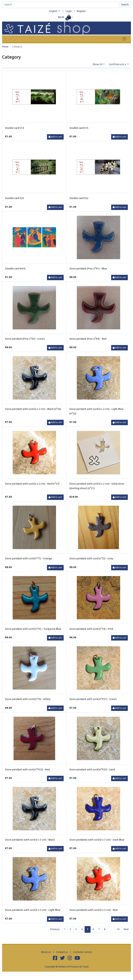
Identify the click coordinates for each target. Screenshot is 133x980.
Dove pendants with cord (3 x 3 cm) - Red (93, 910)
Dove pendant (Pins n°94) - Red (88, 339)
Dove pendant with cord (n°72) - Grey (91, 558)
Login (69, 11)
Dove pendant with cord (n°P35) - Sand (92, 769)
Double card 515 (79, 128)
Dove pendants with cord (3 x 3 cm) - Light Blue (33, 910)
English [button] (53, 11)
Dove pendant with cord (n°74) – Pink (91, 629)
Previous (55, 929)
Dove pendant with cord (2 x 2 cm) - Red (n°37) (32, 484)
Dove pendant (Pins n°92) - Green (25, 339)
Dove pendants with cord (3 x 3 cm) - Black (30, 840)
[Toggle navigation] (124, 39)
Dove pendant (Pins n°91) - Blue (88, 268)
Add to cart (55, 137)
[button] (65, 17)
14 (118, 929)
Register (81, 11)
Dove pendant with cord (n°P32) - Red (27, 769)
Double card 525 (14, 198)
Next (126, 929)
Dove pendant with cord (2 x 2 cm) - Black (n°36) (33, 409)
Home (5, 47)
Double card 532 (79, 198)
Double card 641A (15, 268)
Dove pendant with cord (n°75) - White (28, 699)
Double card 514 (14, 128)
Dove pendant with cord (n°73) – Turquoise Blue (33, 629)
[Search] (61, 5)
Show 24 (98, 64)
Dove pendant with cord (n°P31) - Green (93, 699)
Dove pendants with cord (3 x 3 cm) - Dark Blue (97, 840)
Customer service (83, 952)
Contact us (62, 952)
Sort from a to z (118, 64)
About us (46, 952)
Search (125, 5)
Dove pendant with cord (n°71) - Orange (29, 558)
